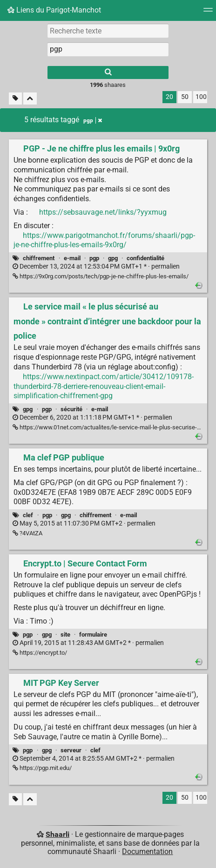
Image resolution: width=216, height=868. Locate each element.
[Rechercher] (108, 72)
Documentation (147, 852)
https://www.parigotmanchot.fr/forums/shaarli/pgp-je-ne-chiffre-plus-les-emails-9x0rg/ (104, 240)
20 (169, 97)
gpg (113, 258)
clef (28, 515)
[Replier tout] (30, 99)
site (65, 635)
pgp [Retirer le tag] (93, 120)
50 (185, 97)
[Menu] (208, 13)
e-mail (72, 258)
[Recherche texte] (108, 31)
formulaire (93, 635)
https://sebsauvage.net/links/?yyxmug (103, 212)
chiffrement (39, 258)
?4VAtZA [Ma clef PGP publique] (27, 533)
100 (201, 97)
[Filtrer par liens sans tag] (15, 99)
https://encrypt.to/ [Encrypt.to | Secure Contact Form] (40, 653)
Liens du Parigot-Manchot (54, 10)
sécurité (71, 409)
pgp (94, 258)
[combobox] (108, 49)
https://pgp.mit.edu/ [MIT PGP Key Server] (42, 768)
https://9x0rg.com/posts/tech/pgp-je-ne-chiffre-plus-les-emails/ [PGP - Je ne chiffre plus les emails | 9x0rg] (101, 276)
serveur (71, 750)
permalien (96, 266)
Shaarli (57, 834)
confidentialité (145, 258)
